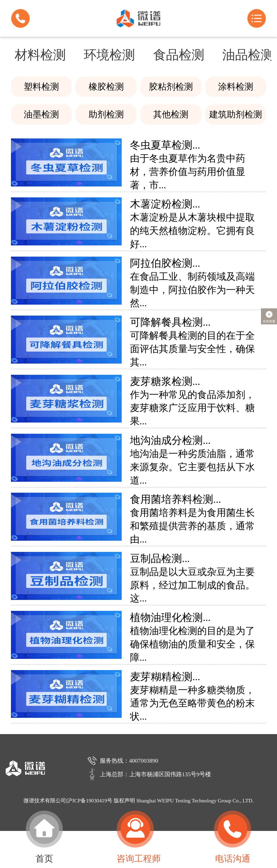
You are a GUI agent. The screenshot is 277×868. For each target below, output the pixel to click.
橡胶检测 (106, 87)
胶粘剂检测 (171, 87)
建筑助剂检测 (236, 114)
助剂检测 (106, 114)
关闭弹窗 (269, 316)
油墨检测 (41, 114)
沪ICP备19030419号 (90, 801)
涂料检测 (236, 87)
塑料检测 (41, 87)
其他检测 (171, 114)
